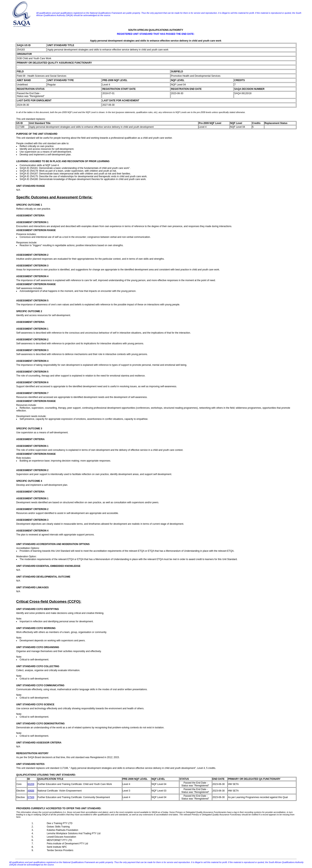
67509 (31, 797)
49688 (31, 791)
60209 (31, 784)
